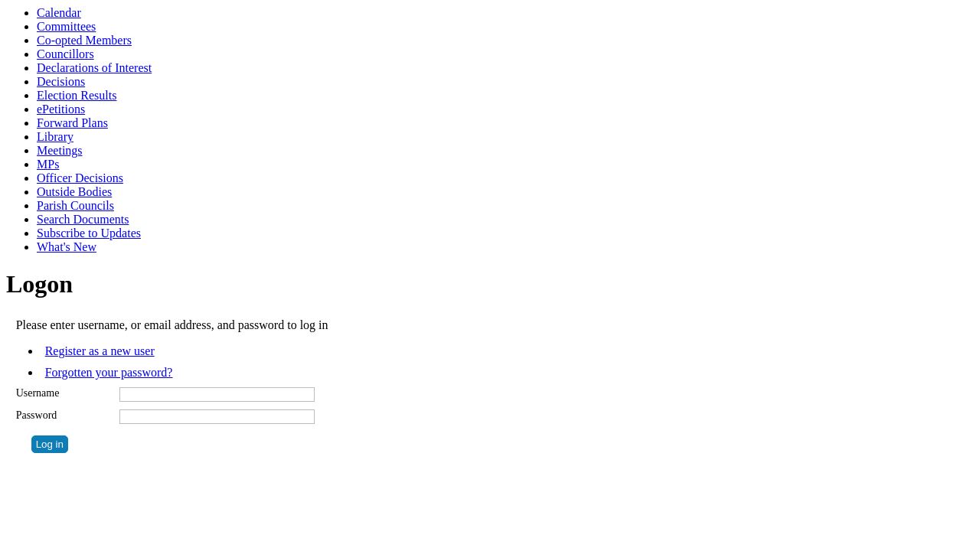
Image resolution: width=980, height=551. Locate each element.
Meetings (60, 150)
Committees (66, 26)
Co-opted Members (84, 40)
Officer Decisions (80, 178)
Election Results (77, 95)
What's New (67, 247)
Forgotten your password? (109, 372)
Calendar (59, 13)
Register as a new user (100, 351)
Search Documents (83, 219)
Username (38, 393)
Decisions (61, 82)
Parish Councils (75, 205)
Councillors (65, 54)
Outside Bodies (74, 192)
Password (37, 415)
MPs (48, 164)
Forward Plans (72, 123)
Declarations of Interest (94, 68)
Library (55, 137)
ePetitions (61, 109)
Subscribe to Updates (89, 233)
